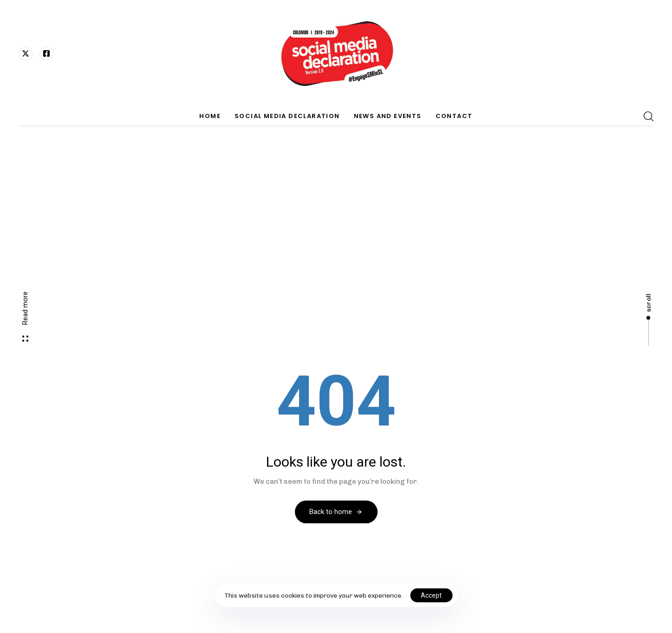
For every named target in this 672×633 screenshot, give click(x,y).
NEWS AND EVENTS (388, 116)
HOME (210, 116)
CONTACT (454, 116)
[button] (648, 116)
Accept (431, 595)
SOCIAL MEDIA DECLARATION (287, 116)
